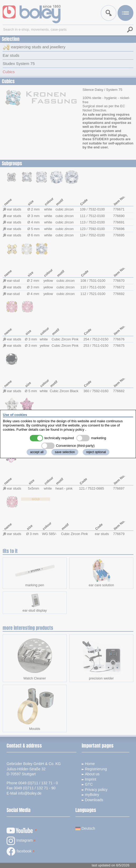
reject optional (96, 452)
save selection (65, 452)
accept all (37, 452)
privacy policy (74, 430)
